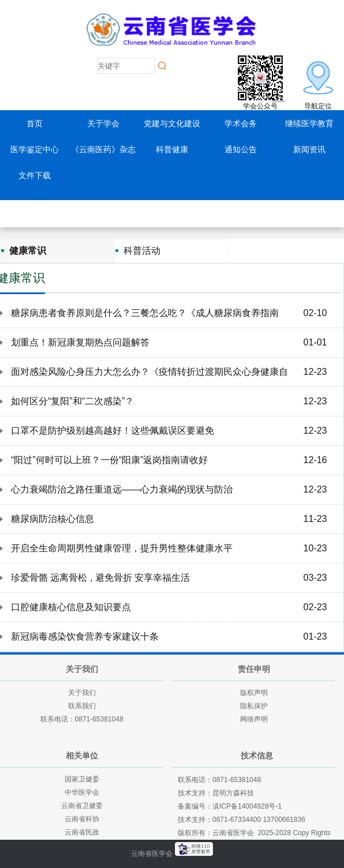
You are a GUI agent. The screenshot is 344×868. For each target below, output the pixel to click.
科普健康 (172, 149)
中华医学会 (82, 792)
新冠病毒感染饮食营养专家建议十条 (85, 636)
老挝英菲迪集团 (234, 863)
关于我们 (82, 693)
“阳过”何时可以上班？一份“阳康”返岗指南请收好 (109, 460)
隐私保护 (254, 706)
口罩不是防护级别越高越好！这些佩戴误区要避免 (113, 431)
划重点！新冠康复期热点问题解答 (80, 342)
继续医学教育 (309, 123)
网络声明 (254, 719)
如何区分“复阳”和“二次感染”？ (72, 401)
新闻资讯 (309, 149)
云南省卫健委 (82, 806)
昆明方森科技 (233, 793)
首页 (35, 123)
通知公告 (241, 149)
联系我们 (82, 706)
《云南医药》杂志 (103, 149)
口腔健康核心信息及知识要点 (71, 607)
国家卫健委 (82, 779)
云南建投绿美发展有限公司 (162, 863)
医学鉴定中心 (35, 149)
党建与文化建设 (172, 123)
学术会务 (241, 123)
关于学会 (103, 123)
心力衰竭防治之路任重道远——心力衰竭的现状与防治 (122, 489)
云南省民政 (82, 832)
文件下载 (35, 175)
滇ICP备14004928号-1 (247, 806)
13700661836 (284, 820)
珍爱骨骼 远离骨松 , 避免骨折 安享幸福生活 (100, 578)
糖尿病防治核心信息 (53, 519)
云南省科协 (82, 819)
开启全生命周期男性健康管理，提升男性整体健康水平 (122, 548)
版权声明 (254, 693)
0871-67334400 (237, 820)
